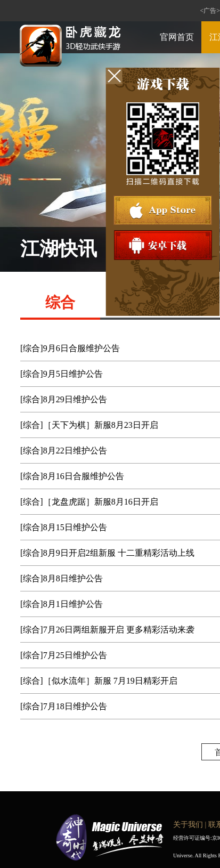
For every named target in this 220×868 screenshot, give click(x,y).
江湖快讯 (59, 249)
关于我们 (188, 825)
